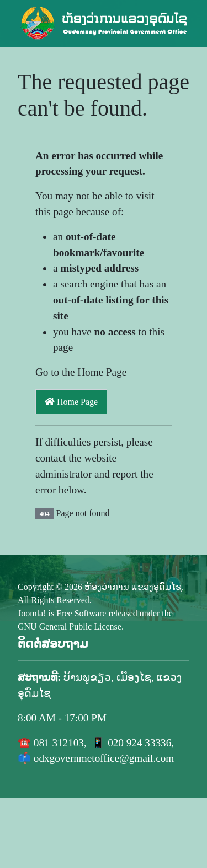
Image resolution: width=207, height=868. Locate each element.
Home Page (71, 402)
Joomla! (32, 613)
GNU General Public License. (71, 626)
